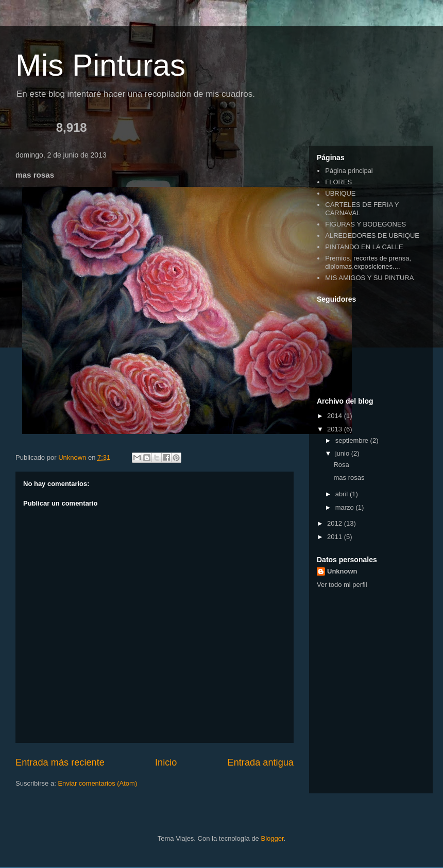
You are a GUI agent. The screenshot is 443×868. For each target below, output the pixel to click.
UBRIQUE (340, 193)
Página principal (349, 171)
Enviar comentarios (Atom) (97, 783)
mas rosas (349, 478)
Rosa (341, 465)
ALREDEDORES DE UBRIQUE (372, 236)
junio (343, 453)
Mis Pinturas (100, 65)
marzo (346, 507)
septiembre (353, 440)
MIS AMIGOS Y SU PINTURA (369, 278)
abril (343, 494)
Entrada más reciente (60, 762)
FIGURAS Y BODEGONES (365, 224)
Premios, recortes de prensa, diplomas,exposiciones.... (368, 262)
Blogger (272, 838)
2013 (336, 429)
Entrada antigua (261, 762)
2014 (336, 416)
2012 (336, 523)
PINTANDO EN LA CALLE (364, 247)
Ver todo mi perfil (342, 585)
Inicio (166, 762)
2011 (336, 537)
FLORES (338, 182)
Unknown (342, 571)
